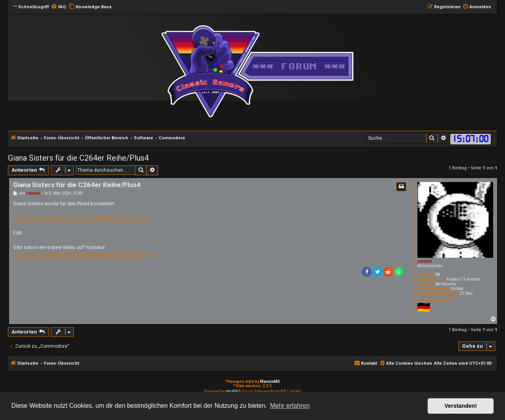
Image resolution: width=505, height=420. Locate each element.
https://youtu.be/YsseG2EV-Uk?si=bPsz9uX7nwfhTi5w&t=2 (80, 254)
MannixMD (270, 382)
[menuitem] (58, 7)
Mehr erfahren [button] (290, 406)
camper (425, 261)
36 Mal (457, 289)
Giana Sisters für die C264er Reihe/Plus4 (78, 158)
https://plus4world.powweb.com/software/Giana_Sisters (78, 218)
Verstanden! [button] (461, 406)
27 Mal (466, 293)
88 (438, 275)
